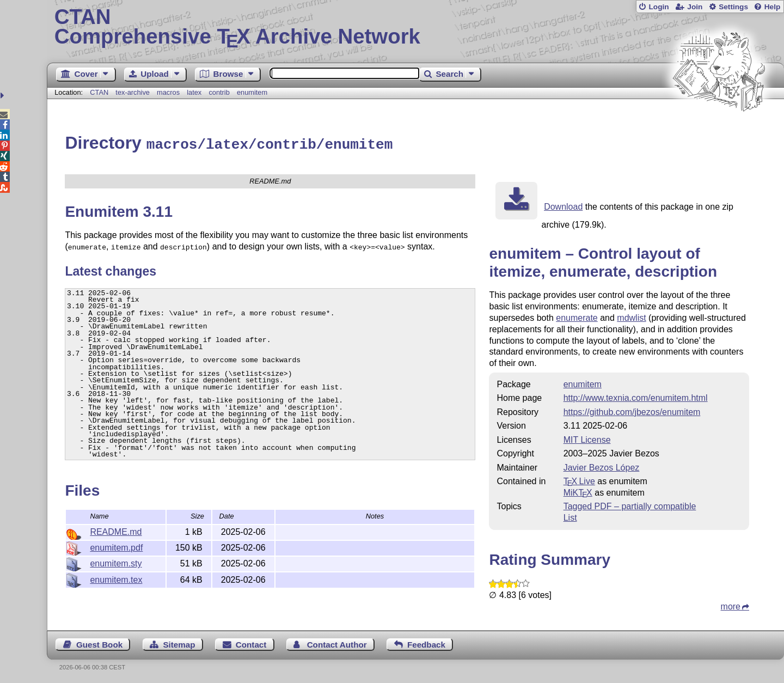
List (570, 516)
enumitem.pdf (116, 546)
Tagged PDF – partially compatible (630, 505)
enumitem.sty (116, 562)
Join (695, 7)
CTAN (99, 92)
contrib (219, 92)
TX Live (579, 480)
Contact (251, 643)
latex (194, 92)
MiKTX (578, 491)
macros (168, 92)
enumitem (252, 92)
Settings (733, 7)
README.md (116, 530)
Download (563, 205)
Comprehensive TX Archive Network (416, 27)
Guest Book (99, 643)
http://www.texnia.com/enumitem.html (636, 396)
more (731, 605)
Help (773, 7)
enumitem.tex (116, 578)
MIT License (587, 438)
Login (659, 7)
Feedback (426, 643)
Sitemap (179, 643)
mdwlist (631, 316)
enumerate (577, 316)
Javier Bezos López (602, 466)
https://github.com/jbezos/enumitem (632, 410)
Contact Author (337, 643)
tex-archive (133, 92)
